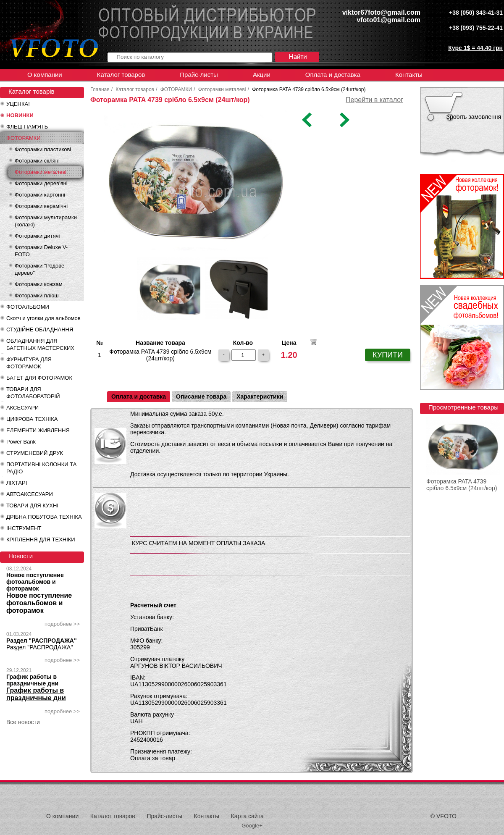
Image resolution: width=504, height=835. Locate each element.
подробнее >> (62, 624)
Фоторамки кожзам (39, 284)
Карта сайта (247, 816)
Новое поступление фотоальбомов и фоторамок (35, 582)
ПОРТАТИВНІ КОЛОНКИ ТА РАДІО (41, 468)
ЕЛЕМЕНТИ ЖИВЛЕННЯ (38, 430)
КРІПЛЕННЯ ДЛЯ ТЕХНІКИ (41, 540)
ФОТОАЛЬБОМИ (28, 307)
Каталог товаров (121, 75)
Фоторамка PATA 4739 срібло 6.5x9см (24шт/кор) (462, 485)
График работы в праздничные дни (32, 680)
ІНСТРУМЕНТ (24, 528)
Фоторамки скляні (37, 161)
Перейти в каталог (374, 100)
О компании (45, 75)
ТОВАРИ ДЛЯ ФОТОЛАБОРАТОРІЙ (33, 393)
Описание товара (201, 396)
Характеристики (260, 396)
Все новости (23, 722)
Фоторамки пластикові (43, 149)
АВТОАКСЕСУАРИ (30, 494)
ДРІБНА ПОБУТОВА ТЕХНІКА (44, 517)
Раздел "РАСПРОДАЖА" (42, 641)
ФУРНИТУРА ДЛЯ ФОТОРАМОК (29, 363)
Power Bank (21, 442)
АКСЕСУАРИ (22, 408)
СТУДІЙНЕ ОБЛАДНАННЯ (40, 330)
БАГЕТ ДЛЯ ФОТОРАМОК (39, 378)
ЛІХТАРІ (17, 483)
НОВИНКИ (20, 115)
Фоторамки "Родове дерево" (39, 269)
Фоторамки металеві (41, 172)
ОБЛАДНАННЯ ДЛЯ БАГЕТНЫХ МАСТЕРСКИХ (40, 344)
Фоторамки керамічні (41, 206)
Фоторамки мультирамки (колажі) (46, 221)
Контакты (409, 75)
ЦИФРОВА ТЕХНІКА (32, 419)
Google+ (252, 826)
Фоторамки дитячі (37, 236)
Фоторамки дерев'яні (41, 183)
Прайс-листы (199, 75)
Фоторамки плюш (37, 295)
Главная (100, 89)
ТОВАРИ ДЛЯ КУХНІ (32, 505)
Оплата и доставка (333, 75)
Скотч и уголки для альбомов (43, 318)
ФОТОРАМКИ (24, 138)
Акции (262, 75)
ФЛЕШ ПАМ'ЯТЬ (27, 127)
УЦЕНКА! (18, 104)
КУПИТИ (388, 355)
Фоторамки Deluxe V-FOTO (41, 251)
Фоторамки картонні (40, 195)
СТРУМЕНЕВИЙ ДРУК (35, 453)
